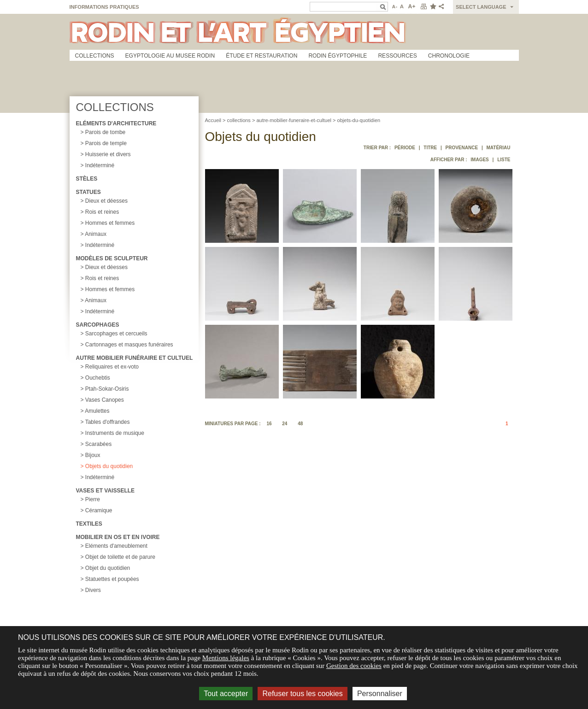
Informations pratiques (104, 7)
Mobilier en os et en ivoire (118, 537)
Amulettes (97, 411)
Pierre (93, 499)
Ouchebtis (98, 378)
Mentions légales (226, 658)
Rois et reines (102, 212)
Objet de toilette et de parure (120, 557)
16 (269, 424)
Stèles (87, 179)
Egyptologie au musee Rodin (170, 56)
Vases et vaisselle (106, 491)
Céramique (99, 510)
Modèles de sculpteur (112, 258)
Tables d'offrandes (108, 422)
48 (300, 424)
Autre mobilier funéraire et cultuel (135, 358)
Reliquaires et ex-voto (112, 367)
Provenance (462, 148)
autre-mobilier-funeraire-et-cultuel (294, 120)
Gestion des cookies (354, 666)
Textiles (89, 524)
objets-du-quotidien (359, 120)
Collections (95, 56)
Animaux (96, 234)
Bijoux (93, 455)
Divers (93, 590)
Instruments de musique (115, 433)
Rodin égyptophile (338, 56)
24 (285, 424)
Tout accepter (226, 694)
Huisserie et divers (108, 154)
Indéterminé (100, 165)
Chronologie (449, 56)
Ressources (397, 56)
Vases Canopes (105, 400)
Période (405, 148)
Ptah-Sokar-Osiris (107, 389)
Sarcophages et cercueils (116, 334)
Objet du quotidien (108, 568)
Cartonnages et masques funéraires (129, 345)
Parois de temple (106, 143)
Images (479, 160)
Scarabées (98, 444)
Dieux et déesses (106, 201)
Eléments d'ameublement (116, 546)
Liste (504, 160)
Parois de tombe (105, 132)
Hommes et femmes (110, 223)
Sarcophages (98, 325)
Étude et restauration (262, 56)
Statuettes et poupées (112, 579)
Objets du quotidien (109, 466)
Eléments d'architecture (116, 123)
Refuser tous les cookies (302, 694)
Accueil (213, 120)
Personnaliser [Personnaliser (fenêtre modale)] (380, 694)
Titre (430, 148)
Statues (88, 192)
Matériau (498, 148)
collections (239, 120)
